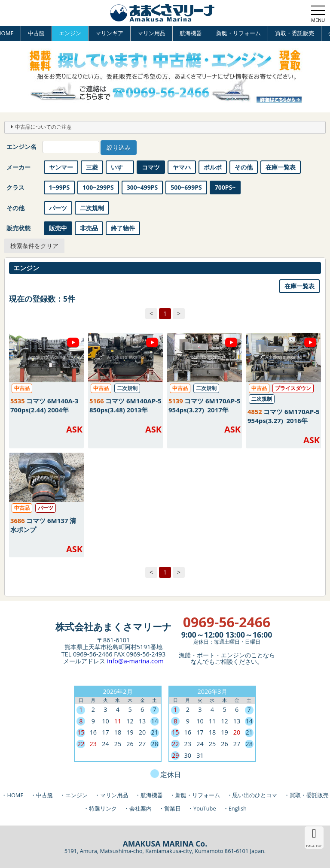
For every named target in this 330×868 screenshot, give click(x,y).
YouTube (205, 808)
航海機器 (191, 33)
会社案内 (141, 808)
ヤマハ (182, 167)
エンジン (70, 33)
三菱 (92, 167)
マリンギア (109, 33)
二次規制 (92, 208)
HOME (15, 795)
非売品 (89, 228)
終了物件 (123, 228)
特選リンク (103, 808)
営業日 (173, 808)
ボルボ (213, 167)
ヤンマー (61, 167)
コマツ (151, 167)
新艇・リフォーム (238, 33)
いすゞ (120, 167)
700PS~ (225, 187)
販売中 (58, 228)
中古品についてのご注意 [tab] (40, 127)
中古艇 (36, 33)
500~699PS (186, 187)
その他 (244, 167)
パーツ (58, 208)
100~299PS (98, 187)
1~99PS (60, 187)
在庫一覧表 (281, 167)
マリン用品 (151, 33)
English (238, 808)
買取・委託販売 (295, 33)
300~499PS (142, 187)
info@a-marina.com (135, 661)
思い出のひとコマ (255, 795)
